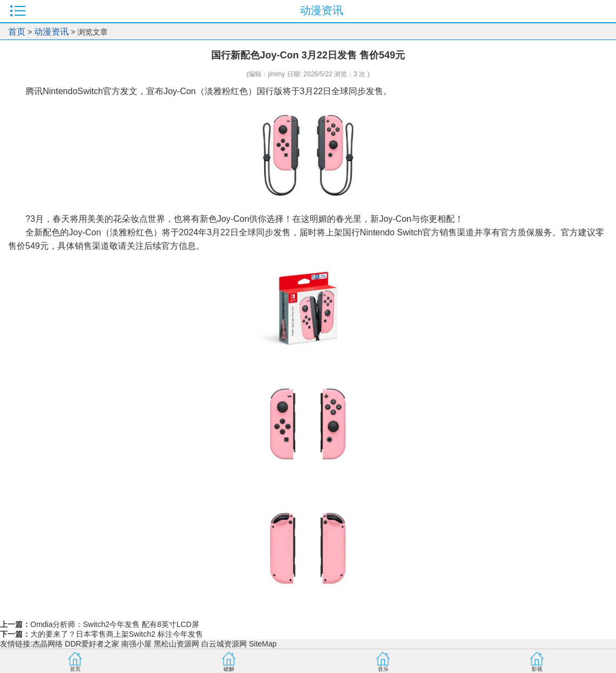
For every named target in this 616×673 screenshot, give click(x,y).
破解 (229, 669)
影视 (537, 669)
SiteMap (263, 644)
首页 (17, 32)
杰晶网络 (48, 644)
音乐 (383, 669)
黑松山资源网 (176, 644)
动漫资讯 (51, 32)
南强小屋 (136, 644)
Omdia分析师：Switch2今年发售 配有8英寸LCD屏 (115, 624)
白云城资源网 (224, 644)
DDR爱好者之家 (92, 644)
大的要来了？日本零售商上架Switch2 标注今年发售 (117, 634)
